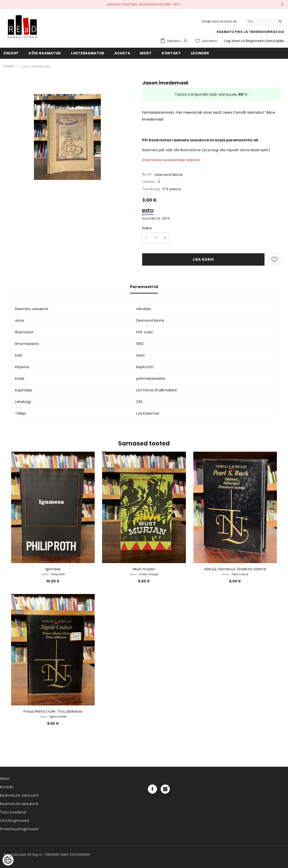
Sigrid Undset (58, 717)
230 (139, 402)
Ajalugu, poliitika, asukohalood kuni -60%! (144, 4)
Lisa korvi (203, 259)
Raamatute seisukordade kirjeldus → (173, 160)
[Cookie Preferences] (8, 860)
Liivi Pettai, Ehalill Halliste (157, 390)
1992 (140, 344)
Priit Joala (144, 332)
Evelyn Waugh (149, 574)
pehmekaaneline (151, 379)
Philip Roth (58, 574)
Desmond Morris (169, 175)
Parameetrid (144, 287)
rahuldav (144, 309)
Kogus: (147, 228)
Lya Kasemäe (148, 413)
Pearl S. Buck (240, 574)
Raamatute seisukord (19, 804)
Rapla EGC (145, 367)
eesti (140, 355)
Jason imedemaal (35, 66)
